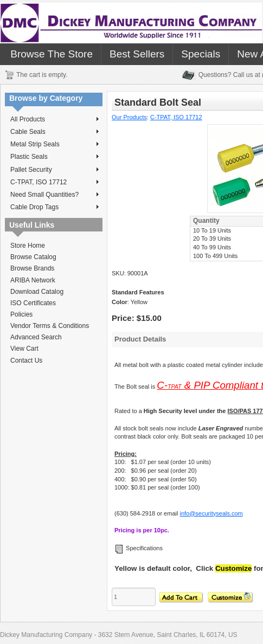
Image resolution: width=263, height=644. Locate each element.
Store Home (28, 246)
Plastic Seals (54, 157)
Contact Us (26, 360)
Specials (201, 54)
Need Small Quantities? (54, 195)
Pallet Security (54, 170)
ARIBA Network (33, 280)
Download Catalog (37, 292)
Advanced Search (36, 337)
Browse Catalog (33, 257)
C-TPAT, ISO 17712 (54, 182)
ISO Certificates (33, 303)
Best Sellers (137, 54)
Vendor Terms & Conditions (50, 326)
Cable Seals (54, 132)
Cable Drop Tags (54, 207)
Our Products (129, 117)
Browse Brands (32, 268)
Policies (21, 314)
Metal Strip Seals (54, 144)
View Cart (24, 349)
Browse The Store (52, 54)
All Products (54, 119)
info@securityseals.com (211, 513)
